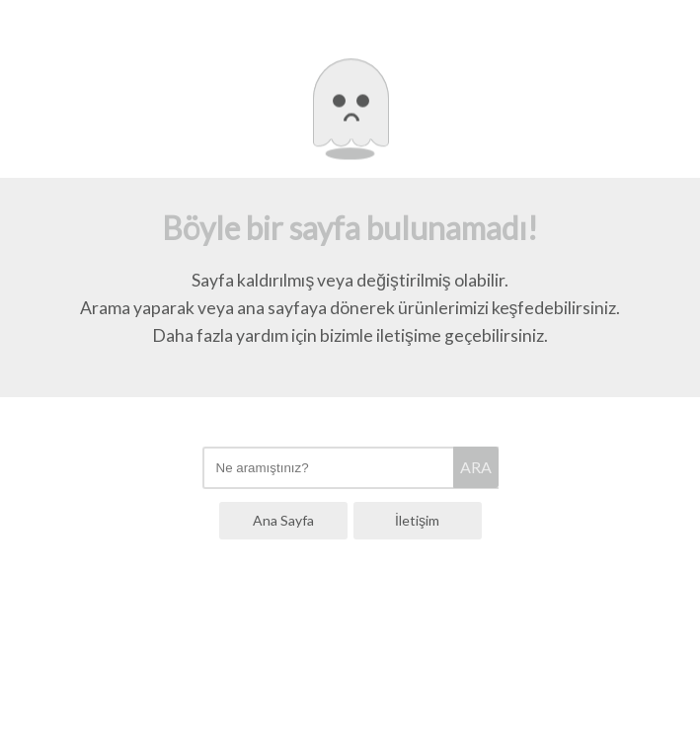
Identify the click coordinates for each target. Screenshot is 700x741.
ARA (476, 467)
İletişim (417, 520)
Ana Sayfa (283, 520)
